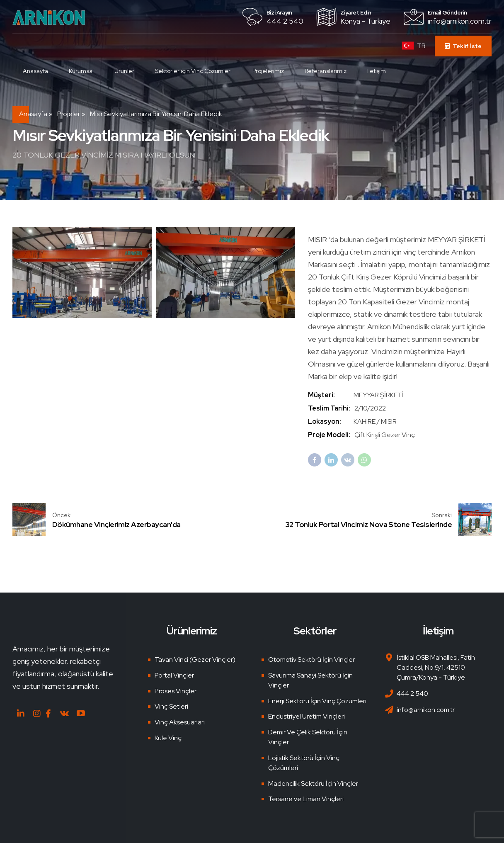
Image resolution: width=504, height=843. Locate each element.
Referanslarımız (326, 71)
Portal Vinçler (174, 675)
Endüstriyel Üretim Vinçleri (307, 716)
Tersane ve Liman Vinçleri (306, 799)
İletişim (377, 71)
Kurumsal (81, 71)
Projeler (69, 114)
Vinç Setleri (171, 706)
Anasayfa (35, 71)
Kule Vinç (168, 738)
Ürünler (124, 71)
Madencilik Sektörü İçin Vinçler (313, 783)
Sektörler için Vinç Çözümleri (193, 71)
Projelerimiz (268, 71)
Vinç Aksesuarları (180, 722)
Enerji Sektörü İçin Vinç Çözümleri (317, 701)
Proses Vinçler (176, 691)
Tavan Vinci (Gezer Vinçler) (195, 660)
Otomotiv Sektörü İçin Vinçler (311, 660)
